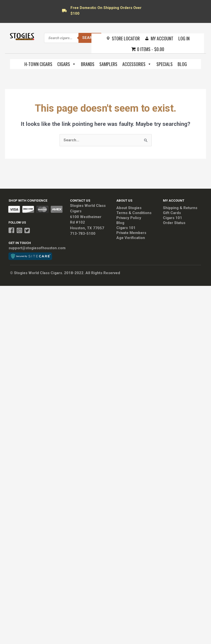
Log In (184, 38)
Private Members (131, 233)
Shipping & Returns (180, 208)
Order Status (174, 223)
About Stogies (129, 208)
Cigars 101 (126, 228)
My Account (162, 38)
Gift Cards (172, 213)
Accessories (137, 64)
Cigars (67, 64)
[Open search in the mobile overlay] (73, 38)
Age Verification (131, 238)
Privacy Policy (129, 218)
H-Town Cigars (38, 64)
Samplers (108, 64)
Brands (88, 64)
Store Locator (126, 38)
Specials (165, 64)
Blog (182, 64)
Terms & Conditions (134, 213)
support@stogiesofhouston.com (37, 248)
